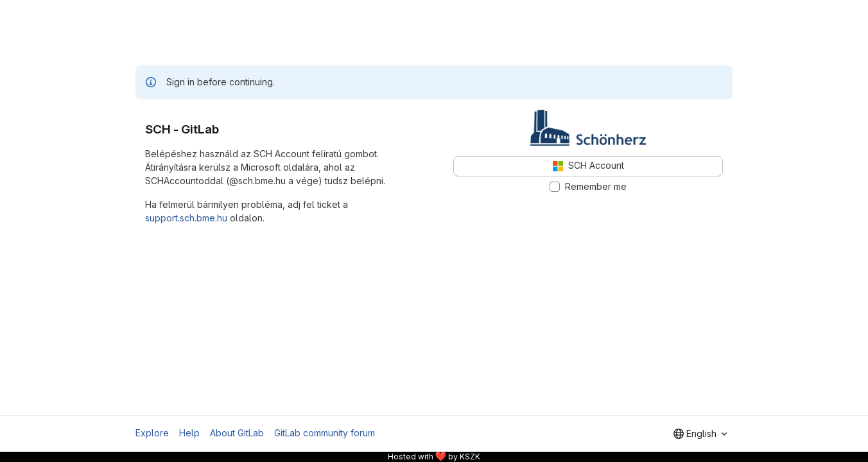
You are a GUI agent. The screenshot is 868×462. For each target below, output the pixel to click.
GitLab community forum (325, 433)
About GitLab (237, 433)
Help (189, 433)
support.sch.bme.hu (186, 218)
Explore (152, 433)
